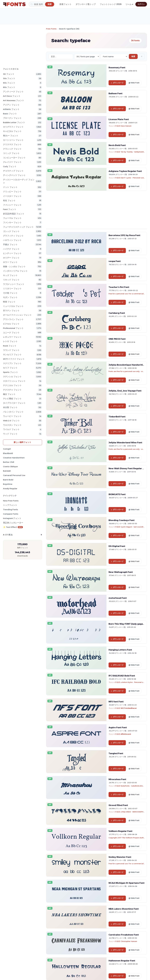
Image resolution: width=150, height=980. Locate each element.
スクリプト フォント (12, 363)
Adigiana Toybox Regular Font (125, 171)
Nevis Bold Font (117, 145)
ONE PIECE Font (117, 339)
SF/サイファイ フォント (14, 359)
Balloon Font (115, 93)
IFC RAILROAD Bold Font (122, 676)
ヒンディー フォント (12, 253)
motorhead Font (118, 598)
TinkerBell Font (117, 417)
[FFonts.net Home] (14, 4)
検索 (133, 56)
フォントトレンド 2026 (111, 4)
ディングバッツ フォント (14, 175)
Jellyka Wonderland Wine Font (125, 443)
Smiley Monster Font (120, 857)
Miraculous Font (117, 779)
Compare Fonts (11, 514)
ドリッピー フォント (12, 192)
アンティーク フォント (13, 92)
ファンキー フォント (12, 223)
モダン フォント (10, 297)
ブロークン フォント (12, 118)
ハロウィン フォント (12, 240)
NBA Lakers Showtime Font (124, 909)
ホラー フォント (10, 262)
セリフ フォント (10, 368)
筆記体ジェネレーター (13, 523)
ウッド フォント (10, 434)
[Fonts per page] (87, 57)
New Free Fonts (11, 501)
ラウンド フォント (11, 350)
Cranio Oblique (10, 466)
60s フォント (9, 83)
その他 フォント (10, 293)
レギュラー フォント (12, 337)
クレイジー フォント (12, 162)
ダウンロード (117, 83)
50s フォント (9, 78)
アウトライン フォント (13, 319)
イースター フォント (12, 196)
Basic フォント (10, 114)
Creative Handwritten (14, 458)
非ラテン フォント (11, 311)
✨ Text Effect (13, 527)
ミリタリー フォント (12, 289)
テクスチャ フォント (12, 390)
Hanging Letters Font (120, 650)
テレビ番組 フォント (12, 399)
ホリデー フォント (11, 258)
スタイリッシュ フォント (14, 381)
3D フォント (9, 74)
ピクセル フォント (11, 324)
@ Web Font (134, 83)
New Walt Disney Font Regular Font (128, 468)
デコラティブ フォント (13, 171)
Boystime (8, 484)
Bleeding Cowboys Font (122, 520)
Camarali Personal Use (14, 475)
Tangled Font (116, 753)
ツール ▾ (129, 4)
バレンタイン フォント (13, 412)
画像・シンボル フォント (14, 267)
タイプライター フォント (14, 403)
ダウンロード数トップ (86, 4)
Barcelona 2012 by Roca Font (124, 235)
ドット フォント (10, 187)
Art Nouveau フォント (14, 100)
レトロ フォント (10, 341)
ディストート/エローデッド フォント (19, 181)
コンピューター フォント (14, 158)
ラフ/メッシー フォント (14, 284)
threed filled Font (118, 805)
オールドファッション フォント (17, 315)
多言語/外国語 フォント (14, 214)
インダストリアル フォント (15, 271)
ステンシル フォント (12, 377)
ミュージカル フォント (13, 306)
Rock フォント (10, 346)
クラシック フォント (12, 149)
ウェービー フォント (12, 416)
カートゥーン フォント (13, 140)
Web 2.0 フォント (11, 421)
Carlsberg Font (117, 313)
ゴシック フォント (11, 231)
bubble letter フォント (14, 122)
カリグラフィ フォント (13, 127)
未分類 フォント (10, 407)
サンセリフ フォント (12, 355)
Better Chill (9, 462)
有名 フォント (9, 201)
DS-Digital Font (117, 546)
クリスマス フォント (12, 144)
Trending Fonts (11, 509)
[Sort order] (114, 57)
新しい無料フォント (23, 442)
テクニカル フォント (12, 385)
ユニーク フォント (11, 333)
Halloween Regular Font (122, 961)
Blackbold (8, 453)
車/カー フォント (11, 136)
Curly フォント (10, 166)
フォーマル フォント (12, 218)
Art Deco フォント (12, 96)
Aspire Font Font (118, 727)
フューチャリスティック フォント (18, 227)
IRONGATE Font (117, 494)
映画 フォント (9, 302)
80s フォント (9, 87)
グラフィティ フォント (13, 236)
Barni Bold (8, 480)
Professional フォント (13, 328)
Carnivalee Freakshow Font (124, 935)
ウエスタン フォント (12, 425)
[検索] (42, 4)
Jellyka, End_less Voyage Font (125, 391)
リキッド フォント (11, 280)
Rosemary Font (117, 68)
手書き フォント (10, 245)
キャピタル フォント (12, 131)
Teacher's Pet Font (119, 287)
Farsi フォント (10, 209)
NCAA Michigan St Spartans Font (127, 883)
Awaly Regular (10, 488)
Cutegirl (7, 449)
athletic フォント (11, 109)
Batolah (7, 471)
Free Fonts (51, 29)
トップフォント (10, 505)
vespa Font (115, 261)
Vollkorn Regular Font (120, 831)
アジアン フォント (11, 105)
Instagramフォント (12, 518)
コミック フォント (11, 153)
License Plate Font (119, 119)
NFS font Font (116, 702)
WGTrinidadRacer (129, 708)
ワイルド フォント (11, 429)
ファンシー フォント (12, 205)
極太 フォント (9, 394)
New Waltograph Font (121, 572)
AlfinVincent (126, 734)
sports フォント (11, 372)
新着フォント (65, 4)
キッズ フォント (10, 275)
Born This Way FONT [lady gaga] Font (129, 624)
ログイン (141, 4)
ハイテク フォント (11, 249)
